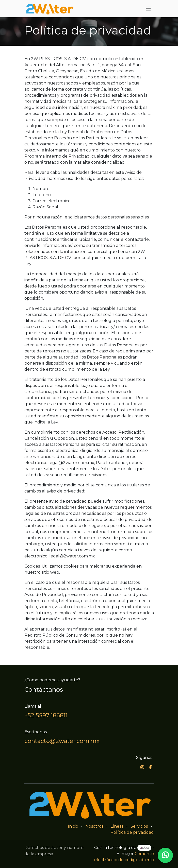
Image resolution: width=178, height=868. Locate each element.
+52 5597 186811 (46, 715)
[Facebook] (150, 767)
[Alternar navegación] (148, 9)
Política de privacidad (132, 832)
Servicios (139, 826)
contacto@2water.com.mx (62, 741)
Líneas (117, 826)
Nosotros (94, 826)
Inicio (73, 826)
